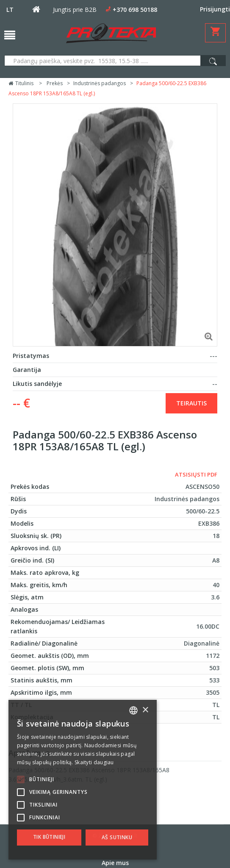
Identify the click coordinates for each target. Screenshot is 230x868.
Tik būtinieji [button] (49, 837)
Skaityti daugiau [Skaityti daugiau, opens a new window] (94, 762)
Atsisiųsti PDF (196, 474)
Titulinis (21, 83)
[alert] (83, 780)
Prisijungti (215, 9)
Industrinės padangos (100, 83)
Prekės (55, 83)
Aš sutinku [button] (117, 837)
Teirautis (191, 403)
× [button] (145, 710)
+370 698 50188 (135, 10)
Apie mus (115, 863)
